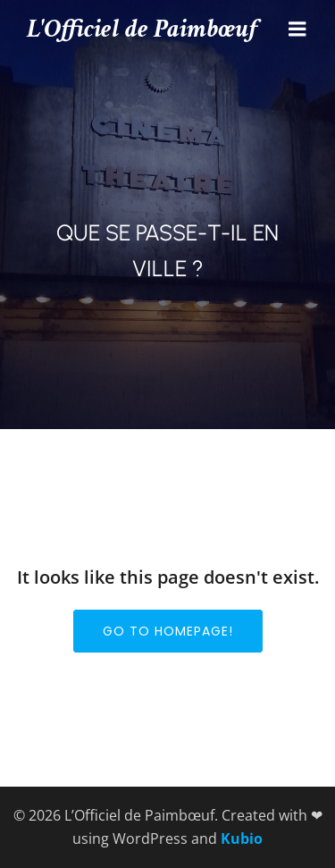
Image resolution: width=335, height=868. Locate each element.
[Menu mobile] (297, 29)
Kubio (242, 839)
